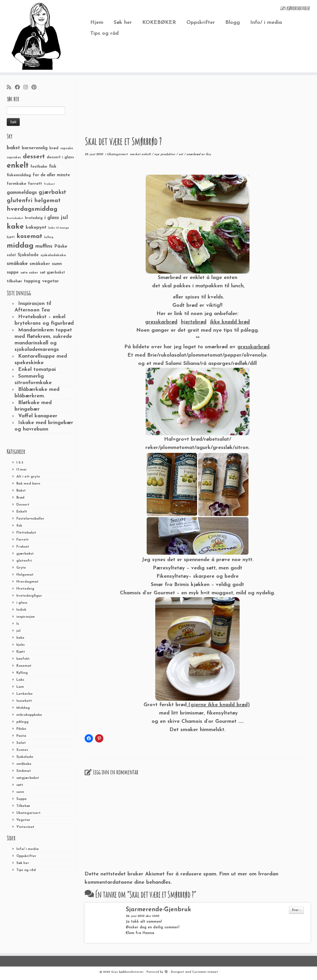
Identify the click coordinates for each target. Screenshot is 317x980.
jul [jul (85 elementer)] (64, 218)
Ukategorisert (28, 813)
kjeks (21, 645)
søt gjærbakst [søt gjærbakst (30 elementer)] (52, 273)
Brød (20, 498)
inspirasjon (26, 617)
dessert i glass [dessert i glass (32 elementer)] (60, 157)
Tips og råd (104, 33)
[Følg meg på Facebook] (19, 88)
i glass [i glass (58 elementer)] (52, 218)
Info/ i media (266, 23)
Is (18, 624)
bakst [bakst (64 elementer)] (13, 148)
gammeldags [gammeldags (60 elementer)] (22, 193)
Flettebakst (26, 533)
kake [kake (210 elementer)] (15, 227)
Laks (20, 680)
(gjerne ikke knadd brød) (218, 705)
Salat (21, 743)
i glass (22, 603)
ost (181, 154)
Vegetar (23, 820)
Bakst (21, 491)
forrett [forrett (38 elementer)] (35, 184)
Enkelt (22, 512)
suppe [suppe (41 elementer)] (13, 273)
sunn (20, 792)
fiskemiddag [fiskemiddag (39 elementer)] (19, 175)
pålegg (22, 722)
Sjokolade (25, 757)
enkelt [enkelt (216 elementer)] (18, 166)
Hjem (97, 23)
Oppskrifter (201, 23)
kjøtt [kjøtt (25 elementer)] (11, 237)
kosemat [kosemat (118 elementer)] (29, 236)
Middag (23, 708)
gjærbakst (25, 554)
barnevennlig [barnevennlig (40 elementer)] (35, 148)
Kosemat (24, 666)
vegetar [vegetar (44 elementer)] (50, 281)
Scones (22, 750)
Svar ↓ (296, 910)
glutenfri (24, 561)
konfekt (23, 659)
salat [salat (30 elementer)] (11, 255)
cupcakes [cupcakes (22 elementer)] (14, 158)
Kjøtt (21, 652)
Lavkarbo (24, 694)
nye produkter (165, 154)
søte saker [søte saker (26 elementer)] (29, 273)
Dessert (23, 505)
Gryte (21, 568)
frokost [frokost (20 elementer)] (49, 184)
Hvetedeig (25, 589)
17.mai (21, 470)
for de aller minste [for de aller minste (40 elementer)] (51, 175)
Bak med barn (28, 484)
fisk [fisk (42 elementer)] (53, 167)
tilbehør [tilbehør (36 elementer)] (14, 281)
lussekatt (24, 701)
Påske (21, 729)
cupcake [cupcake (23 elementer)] (67, 148)
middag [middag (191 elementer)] (20, 246)
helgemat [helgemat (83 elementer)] (47, 201)
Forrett (22, 540)
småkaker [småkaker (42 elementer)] (40, 264)
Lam (20, 687)
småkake (24, 764)
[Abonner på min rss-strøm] (11, 88)
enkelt (147, 154)
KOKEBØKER (159, 23)
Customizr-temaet (205, 972)
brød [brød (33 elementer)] (54, 148)
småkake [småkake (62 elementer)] (17, 264)
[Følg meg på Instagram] (27, 88)
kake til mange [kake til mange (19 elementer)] (59, 228)
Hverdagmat (27, 582)
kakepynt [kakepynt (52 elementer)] (36, 227)
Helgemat (25, 575)
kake (20, 638)
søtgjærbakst (28, 778)
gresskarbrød (253, 347)
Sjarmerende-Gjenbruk (158, 910)
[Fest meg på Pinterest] (36, 88)
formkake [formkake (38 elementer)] (16, 184)
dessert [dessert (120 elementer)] (34, 157)
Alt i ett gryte (28, 477)
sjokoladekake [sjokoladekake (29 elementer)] (53, 255)
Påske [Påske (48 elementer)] (61, 246)
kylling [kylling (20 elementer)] (49, 237)
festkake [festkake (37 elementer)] (39, 167)
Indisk (21, 610)
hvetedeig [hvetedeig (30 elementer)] (34, 218)
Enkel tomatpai (37, 370)
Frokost (23, 547)
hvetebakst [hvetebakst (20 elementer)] (15, 218)
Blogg (233, 23)
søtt (20, 785)
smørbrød (194, 154)
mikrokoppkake (29, 715)
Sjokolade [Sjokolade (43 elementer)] (28, 255)
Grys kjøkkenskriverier (127, 972)
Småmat (24, 771)
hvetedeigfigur (29, 596)
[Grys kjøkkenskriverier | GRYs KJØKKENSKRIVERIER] (37, 36)
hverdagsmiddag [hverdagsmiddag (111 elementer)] (32, 209)
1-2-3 (20, 463)
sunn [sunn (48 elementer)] (57, 264)
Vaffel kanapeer (38, 416)
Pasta (21, 736)
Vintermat (25, 827)
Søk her (123, 23)
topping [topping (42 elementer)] (32, 281)
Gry (208, 154)
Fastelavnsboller (30, 519)
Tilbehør (23, 806)
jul (18, 631)
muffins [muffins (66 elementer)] (44, 246)
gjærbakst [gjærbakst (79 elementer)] (52, 192)
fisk (19, 526)
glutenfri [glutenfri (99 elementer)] (20, 201)
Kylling (22, 673)
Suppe (22, 799)
